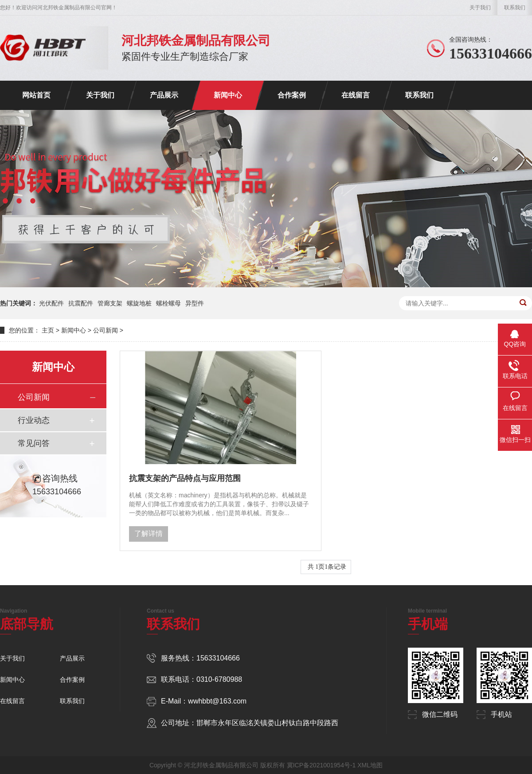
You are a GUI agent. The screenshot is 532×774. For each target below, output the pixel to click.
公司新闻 (106, 330)
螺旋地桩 (139, 303)
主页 (48, 330)
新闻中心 (228, 95)
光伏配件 (51, 303)
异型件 (195, 303)
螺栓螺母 (168, 303)
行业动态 (34, 420)
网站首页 (36, 95)
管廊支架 (110, 303)
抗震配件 (81, 303)
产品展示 (164, 95)
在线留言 (356, 95)
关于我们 (480, 8)
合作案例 (292, 95)
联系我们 (515, 8)
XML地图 (370, 765)
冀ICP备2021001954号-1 (321, 765)
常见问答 (34, 443)
